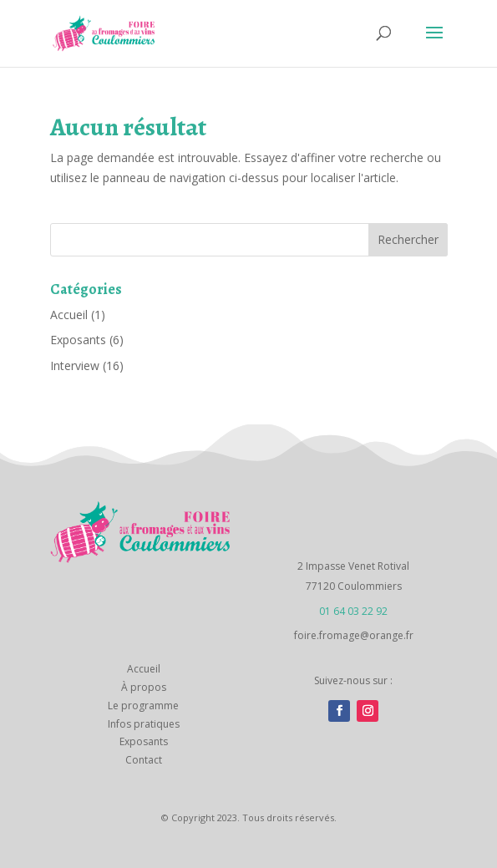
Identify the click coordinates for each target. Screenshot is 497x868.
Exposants (78, 340)
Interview (75, 365)
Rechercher (408, 239)
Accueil (69, 315)
